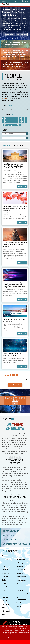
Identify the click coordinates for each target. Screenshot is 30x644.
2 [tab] (15, 39)
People (8, 106)
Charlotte (5, 570)
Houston (5, 590)
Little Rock (6, 597)
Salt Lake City (21, 570)
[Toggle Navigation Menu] (28, 4)
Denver (4, 583)
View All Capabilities (15, 385)
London (5, 601)
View (15, 403)
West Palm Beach (22, 603)
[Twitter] (25, 1)
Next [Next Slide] (28, 401)
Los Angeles (6, 604)
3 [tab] (17, 39)
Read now (22, 186)
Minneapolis (6, 611)
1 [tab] (13, 39)
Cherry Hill (6, 573)
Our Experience (22, 34)
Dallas (4, 580)
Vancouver (20, 590)
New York (20, 556)
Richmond (20, 566)
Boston (4, 563)
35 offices (5, 99)
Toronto (19, 587)
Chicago (5, 577)
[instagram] (28, 1)
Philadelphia (21, 559)
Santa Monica (21, 580)
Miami (4, 608)
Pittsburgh (20, 563)
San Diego (20, 573)
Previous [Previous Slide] (2, 401)
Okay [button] (15, 642)
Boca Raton (6, 559)
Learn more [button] (15, 638)
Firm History (9, 535)
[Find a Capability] (15, 380)
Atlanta (5, 556)
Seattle (19, 583)
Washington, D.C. (22, 594)
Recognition (9, 540)
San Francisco (21, 577)
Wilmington (20, 606)
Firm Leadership (10, 531)
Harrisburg (6, 587)
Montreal (5, 614)
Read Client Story (9, 34)
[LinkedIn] (23, 1)
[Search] (16, 1)
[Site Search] (9, 1)
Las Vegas (6, 594)
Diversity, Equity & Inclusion (16, 544)
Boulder (5, 566)
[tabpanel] (15, 401)
